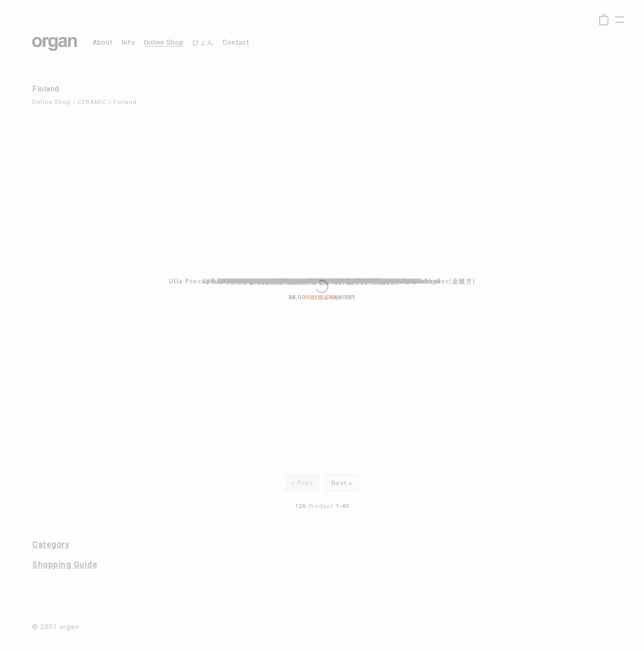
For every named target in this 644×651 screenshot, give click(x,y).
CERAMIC (92, 102)
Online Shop (52, 102)
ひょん (203, 43)
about (102, 43)
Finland (125, 102)
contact (236, 43)
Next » (342, 483)
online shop (164, 43)
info (128, 43)
